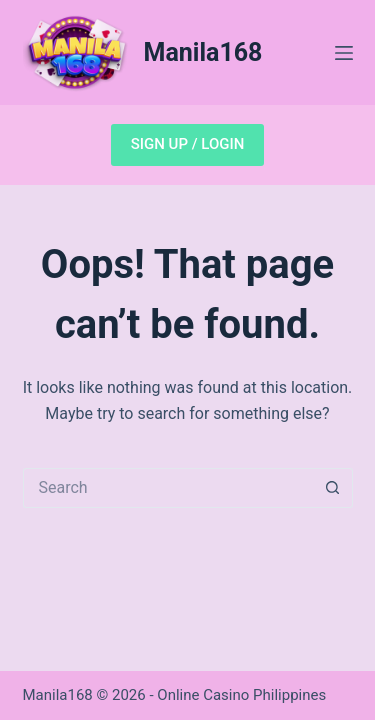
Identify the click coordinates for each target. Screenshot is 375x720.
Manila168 (203, 52)
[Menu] (344, 53)
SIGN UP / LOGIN (188, 144)
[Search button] (333, 488)
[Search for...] (168, 488)
